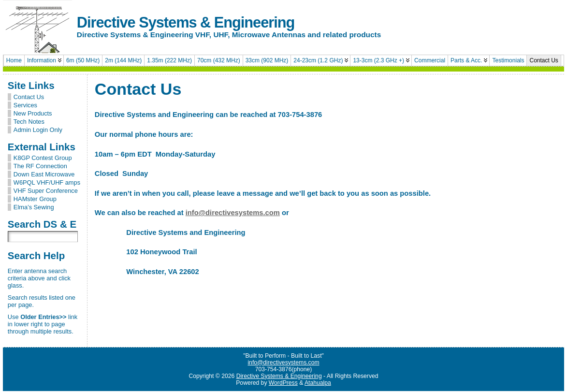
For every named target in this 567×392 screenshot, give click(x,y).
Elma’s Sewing (34, 207)
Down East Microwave (44, 174)
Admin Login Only (38, 130)
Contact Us (29, 97)
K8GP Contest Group (43, 158)
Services (25, 105)
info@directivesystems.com (233, 213)
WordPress (283, 384)
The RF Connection (40, 166)
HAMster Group (35, 199)
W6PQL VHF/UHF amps (47, 182)
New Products (33, 113)
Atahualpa (318, 384)
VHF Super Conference (46, 191)
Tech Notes (29, 122)
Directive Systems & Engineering (186, 22)
